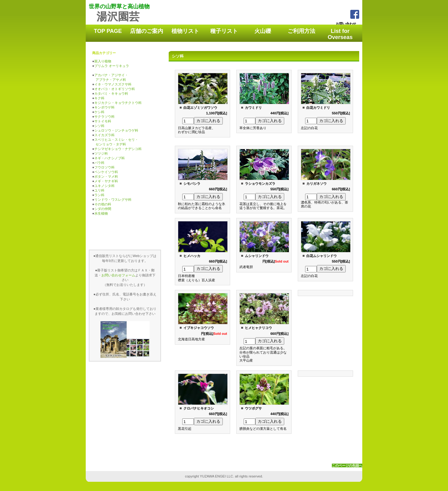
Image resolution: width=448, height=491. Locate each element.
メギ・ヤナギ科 (106, 181)
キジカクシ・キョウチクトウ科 (118, 103)
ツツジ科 (101, 153)
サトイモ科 (103, 121)
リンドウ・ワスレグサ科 (113, 200)
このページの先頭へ (347, 465)
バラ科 (99, 163)
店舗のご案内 (147, 31)
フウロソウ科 (104, 167)
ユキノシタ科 (104, 186)
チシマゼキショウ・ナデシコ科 (118, 149)
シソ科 (99, 126)
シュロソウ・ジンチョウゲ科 (116, 130)
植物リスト (185, 31)
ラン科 (99, 195)
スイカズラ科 (104, 135)
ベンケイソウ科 (106, 172)
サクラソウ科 (104, 117)
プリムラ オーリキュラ (112, 66)
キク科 (99, 98)
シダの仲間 (103, 209)
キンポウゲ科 (104, 107)
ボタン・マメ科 (106, 176)
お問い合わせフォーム (118, 275)
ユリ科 (99, 190)
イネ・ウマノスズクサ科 (113, 84)
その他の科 (103, 204)
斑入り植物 (103, 61)
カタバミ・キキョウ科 (111, 93)
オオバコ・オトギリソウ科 (115, 89)
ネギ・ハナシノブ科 (110, 158)
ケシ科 (99, 112)
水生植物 (101, 213)
